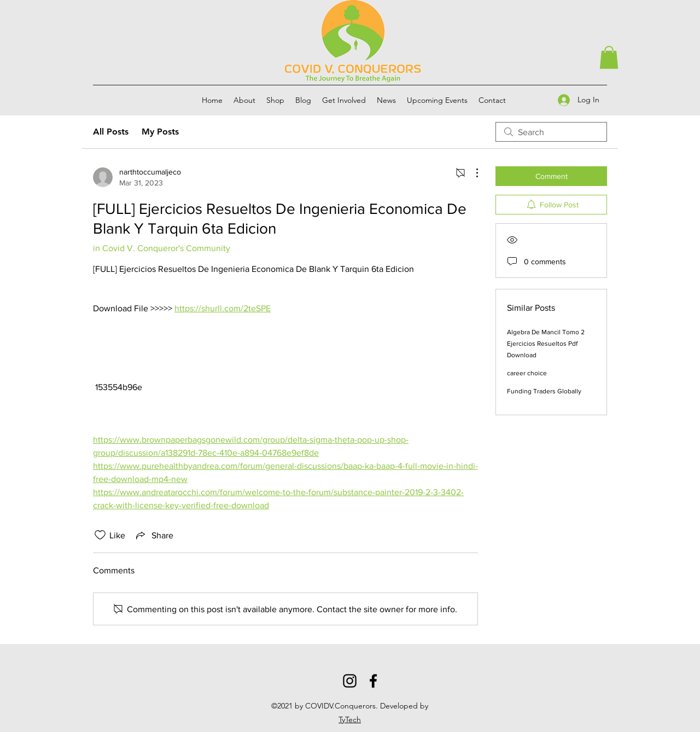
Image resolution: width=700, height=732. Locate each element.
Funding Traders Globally (544, 391)
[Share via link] (154, 535)
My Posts (160, 132)
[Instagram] (350, 681)
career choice (527, 373)
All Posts (111, 132)
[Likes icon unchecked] (100, 535)
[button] (609, 57)
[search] (551, 132)
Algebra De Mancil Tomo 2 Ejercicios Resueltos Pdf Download (546, 344)
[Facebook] (373, 681)
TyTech (350, 719)
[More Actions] (471, 173)
